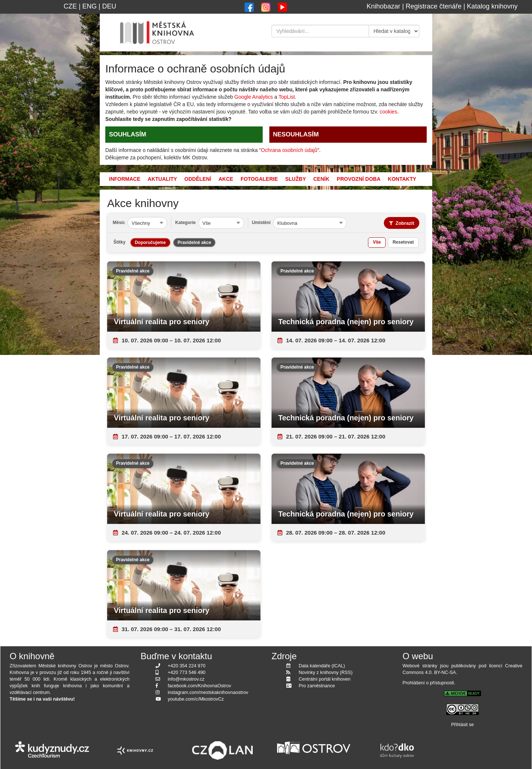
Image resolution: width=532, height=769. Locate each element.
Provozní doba (359, 179)
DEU (109, 6)
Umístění (261, 223)
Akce (226, 179)
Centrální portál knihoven (325, 679)
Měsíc (119, 223)
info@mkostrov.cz (186, 679)
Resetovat (403, 242)
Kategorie (185, 223)
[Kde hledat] (394, 31)
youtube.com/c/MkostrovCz (196, 699)
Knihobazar (383, 6)
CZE (70, 6)
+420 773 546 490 (187, 673)
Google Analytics (253, 97)
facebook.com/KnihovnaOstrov (199, 686)
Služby (296, 179)
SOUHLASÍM (128, 134)
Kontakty (402, 179)
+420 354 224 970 (187, 666)
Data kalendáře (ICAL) (322, 666)
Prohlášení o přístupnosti (428, 683)
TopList (287, 97)
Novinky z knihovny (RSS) (326, 673)
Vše (377, 242)
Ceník (321, 179)
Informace (125, 179)
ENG (90, 6)
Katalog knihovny (492, 6)
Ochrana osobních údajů (289, 150)
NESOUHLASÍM (296, 134)
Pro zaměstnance (317, 686)
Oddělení (198, 179)
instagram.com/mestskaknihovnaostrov (208, 692)
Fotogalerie (259, 179)
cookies (388, 112)
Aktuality (162, 179)
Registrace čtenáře (434, 6)
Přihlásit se (463, 725)
